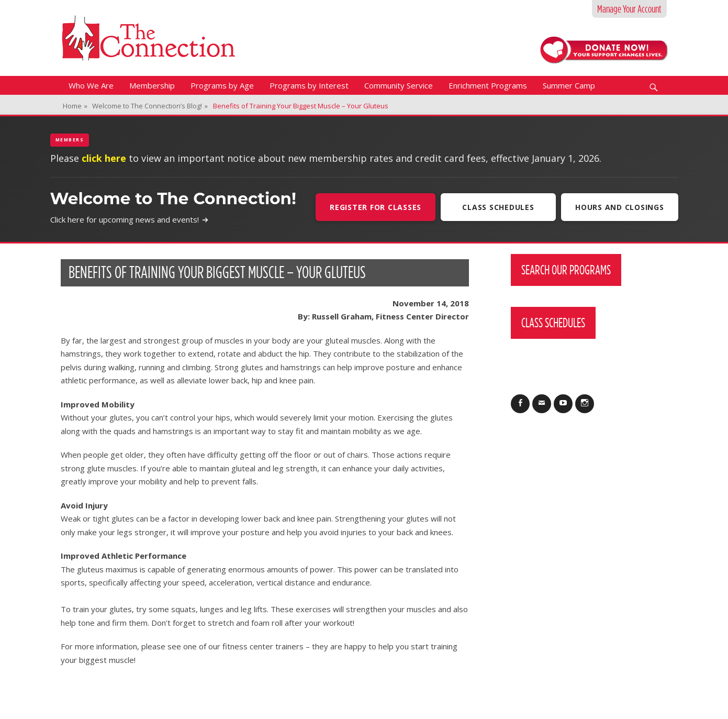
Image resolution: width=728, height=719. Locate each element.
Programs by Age (222, 85)
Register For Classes (376, 207)
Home (75, 106)
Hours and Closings (620, 207)
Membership (152, 85)
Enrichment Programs (488, 85)
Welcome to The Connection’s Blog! (150, 106)
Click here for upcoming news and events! (130, 219)
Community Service (399, 85)
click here (104, 158)
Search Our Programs (566, 270)
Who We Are (91, 85)
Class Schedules (498, 207)
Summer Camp (569, 85)
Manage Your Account (629, 9)
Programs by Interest (309, 85)
